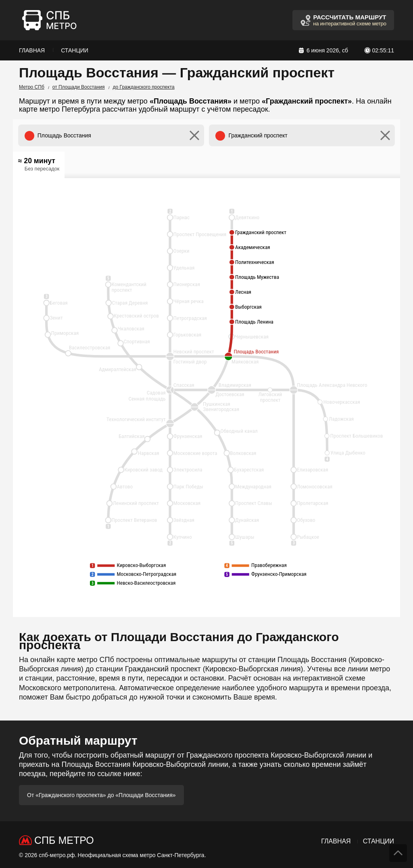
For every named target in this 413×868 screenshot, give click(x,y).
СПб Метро (64, 840)
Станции (75, 50)
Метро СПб (32, 87)
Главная (32, 50)
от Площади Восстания (79, 87)
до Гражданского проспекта (144, 87)
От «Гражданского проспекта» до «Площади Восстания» (101, 795)
